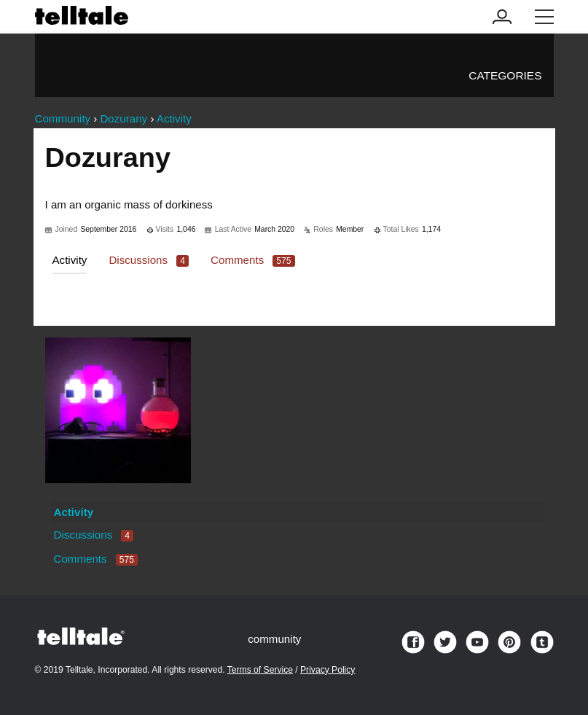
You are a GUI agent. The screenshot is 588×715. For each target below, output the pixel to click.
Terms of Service (260, 670)
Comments (253, 260)
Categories (505, 75)
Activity (70, 260)
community (274, 639)
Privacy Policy (328, 670)
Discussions (149, 260)
